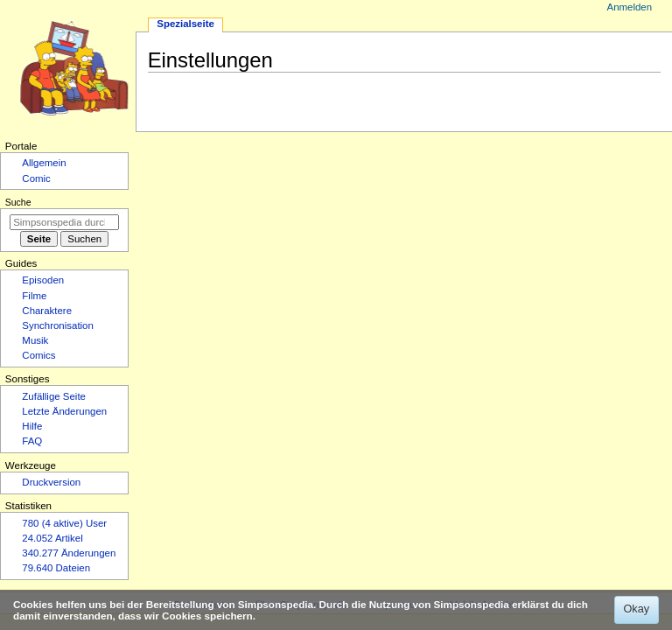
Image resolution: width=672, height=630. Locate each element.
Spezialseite (185, 24)
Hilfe (32, 426)
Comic (36, 178)
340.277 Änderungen (69, 553)
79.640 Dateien (56, 568)
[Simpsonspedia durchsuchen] (64, 222)
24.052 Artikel (52, 538)
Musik (35, 340)
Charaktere (47, 311)
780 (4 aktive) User (64, 523)
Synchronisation (58, 325)
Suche (18, 202)
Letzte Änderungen (64, 411)
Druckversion (51, 482)
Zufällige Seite (54, 396)
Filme (34, 296)
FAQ (32, 441)
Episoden (43, 280)
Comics (38, 355)
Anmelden (630, 7)
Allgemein (44, 163)
